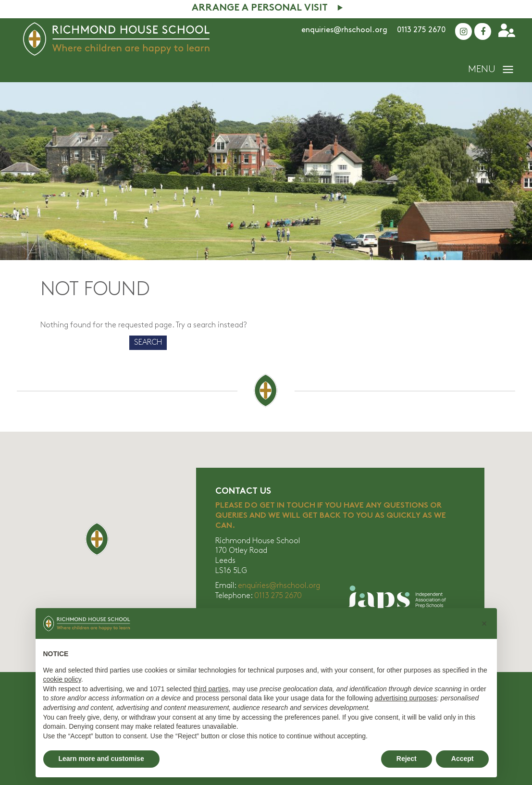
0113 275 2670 (421, 30)
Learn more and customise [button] (101, 759)
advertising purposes (406, 698)
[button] (484, 623)
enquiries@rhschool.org (344, 30)
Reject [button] (407, 759)
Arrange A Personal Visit (260, 8)
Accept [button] (463, 759)
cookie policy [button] (62, 679)
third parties (211, 689)
